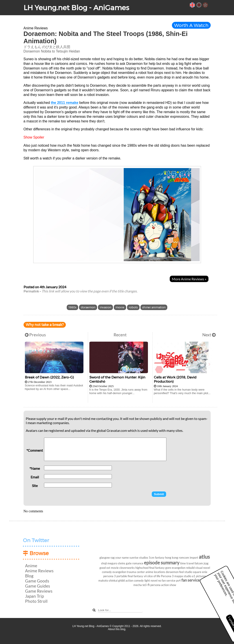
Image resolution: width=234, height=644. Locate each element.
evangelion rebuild (183, 568)
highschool (142, 568)
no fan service (167, 580)
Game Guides (38, 586)
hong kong (172, 558)
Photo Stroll (36, 601)
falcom (199, 563)
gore (168, 568)
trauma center (136, 572)
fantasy (160, 558)
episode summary (162, 563)
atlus (204, 557)
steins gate (125, 563)
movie (120, 307)
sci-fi (146, 585)
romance (138, 563)
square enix (200, 572)
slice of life (154, 576)
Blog (29, 576)
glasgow (105, 558)
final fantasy (157, 568)
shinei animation (154, 307)
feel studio (186, 572)
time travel (187, 563)
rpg (113, 558)
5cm (152, 558)
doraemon (88, 307)
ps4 (178, 580)
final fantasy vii (137, 576)
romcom (184, 558)
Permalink (31, 291)
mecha (138, 585)
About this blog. (117, 629)
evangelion (119, 572)
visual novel (203, 568)
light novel (151, 580)
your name (122, 558)
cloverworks (127, 568)
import (194, 558)
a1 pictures (199, 576)
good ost (105, 568)
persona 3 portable (115, 576)
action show (169, 585)
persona (155, 585)
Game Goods (37, 581)
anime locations (155, 572)
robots (133, 307)
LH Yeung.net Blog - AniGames (76, 8)
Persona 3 (167, 576)
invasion (105, 307)
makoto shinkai (108, 580)
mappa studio (183, 576)
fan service (191, 580)
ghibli (122, 580)
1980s (72, 307)
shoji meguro (109, 563)
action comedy (135, 580)
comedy (107, 572)
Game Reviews (39, 591)
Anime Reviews (39, 571)
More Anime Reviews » (189, 279)
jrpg (206, 563)
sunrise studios (139, 558)
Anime (31, 566)
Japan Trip (34, 596)
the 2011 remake (65, 103)
